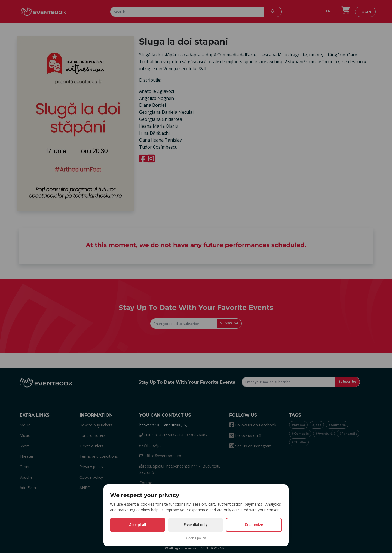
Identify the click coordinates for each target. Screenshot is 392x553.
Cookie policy (196, 538)
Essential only (196, 525)
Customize (254, 525)
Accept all (137, 525)
